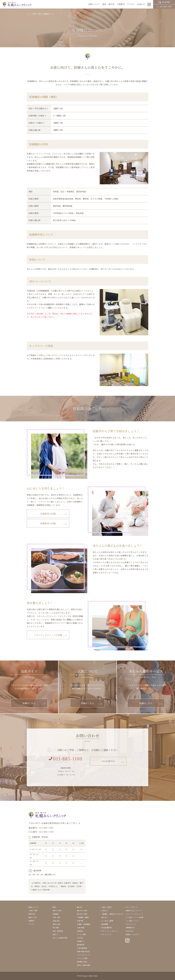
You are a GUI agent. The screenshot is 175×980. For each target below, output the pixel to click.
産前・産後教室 (58, 931)
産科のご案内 (57, 911)
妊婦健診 (56, 914)
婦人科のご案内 (82, 911)
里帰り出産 (56, 924)
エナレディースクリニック (134, 914)
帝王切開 (56, 928)
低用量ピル (81, 941)
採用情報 (105, 924)
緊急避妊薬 (81, 945)
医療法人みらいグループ (134, 911)
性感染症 (80, 931)
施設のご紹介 (33, 917)
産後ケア (56, 934)
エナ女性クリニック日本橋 (134, 917)
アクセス (131, 4)
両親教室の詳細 (48, 523)
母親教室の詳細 (48, 514)
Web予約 (164, 2)
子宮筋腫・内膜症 (83, 917)
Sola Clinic (130, 931)
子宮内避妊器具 (82, 948)
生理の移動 (81, 928)
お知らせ (105, 911)
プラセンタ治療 (82, 958)
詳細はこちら (29, 703)
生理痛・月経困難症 (84, 924)
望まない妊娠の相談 (84, 965)
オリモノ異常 (81, 934)
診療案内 (31, 921)
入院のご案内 (106, 907)
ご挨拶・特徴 (33, 911)
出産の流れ (56, 921)
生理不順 (80, 921)
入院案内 (121, 4)
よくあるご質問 (107, 921)
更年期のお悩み (82, 962)
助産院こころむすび (132, 934)
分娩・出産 (56, 917)
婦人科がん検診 (82, 914)
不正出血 (80, 938)
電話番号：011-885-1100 (41, 828)
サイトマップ (106, 934)
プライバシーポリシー (110, 931)
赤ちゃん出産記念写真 (60, 938)
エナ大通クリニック (132, 921)
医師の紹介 (32, 914)
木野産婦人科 (130, 928)
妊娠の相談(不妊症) (83, 951)
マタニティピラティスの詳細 (48, 635)
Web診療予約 (108, 761)
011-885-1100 (164, 7)
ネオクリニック (131, 924)
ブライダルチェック (84, 955)
